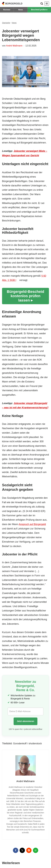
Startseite (6, 23)
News (21, 10)
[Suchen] (42, 4)
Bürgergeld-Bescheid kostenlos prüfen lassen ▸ (26, 296)
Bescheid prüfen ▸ (39, 10)
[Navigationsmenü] (47, 4)
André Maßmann (14, 46)
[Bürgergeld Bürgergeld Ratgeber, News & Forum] (12, 4)
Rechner (7, 10)
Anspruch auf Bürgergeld (32, 524)
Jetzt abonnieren (26, 721)
